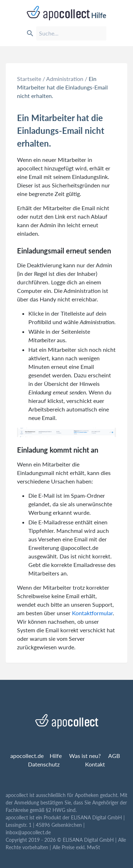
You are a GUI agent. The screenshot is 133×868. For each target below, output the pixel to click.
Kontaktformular (92, 613)
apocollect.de (27, 756)
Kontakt (95, 764)
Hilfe (66, 13)
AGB (114, 756)
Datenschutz (44, 764)
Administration (65, 79)
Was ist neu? (85, 756)
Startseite (29, 79)
